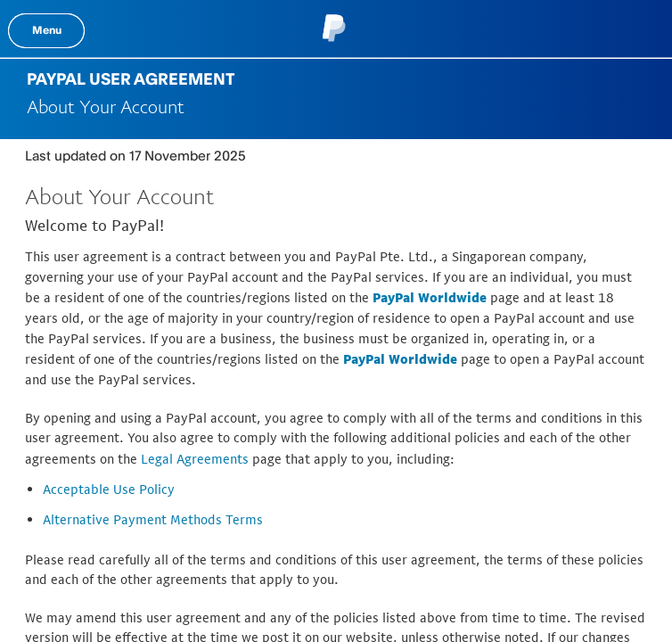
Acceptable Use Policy (109, 489)
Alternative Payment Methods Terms (153, 519)
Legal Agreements (195, 459)
